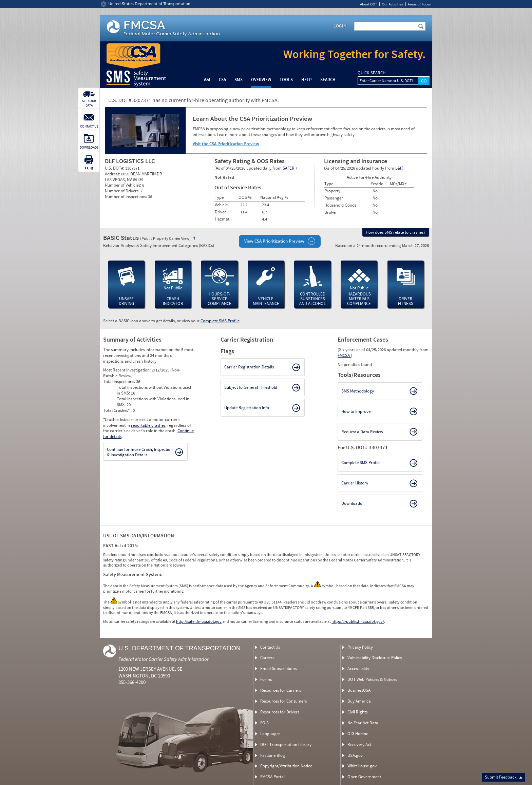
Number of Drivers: (123, 191)
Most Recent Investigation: (127, 370)
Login (340, 26)
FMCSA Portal (272, 777)
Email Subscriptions (278, 668)
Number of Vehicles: (123, 185)
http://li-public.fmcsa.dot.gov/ (358, 621)
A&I (207, 80)
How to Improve (356, 411)
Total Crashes (117, 410)
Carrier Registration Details (249, 367)
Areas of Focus (419, 4)
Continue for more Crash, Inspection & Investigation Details (140, 452)
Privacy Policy (360, 647)
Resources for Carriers (281, 690)
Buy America (359, 701)
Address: (113, 174)
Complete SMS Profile (220, 321)
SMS (239, 80)
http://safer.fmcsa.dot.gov (199, 621)
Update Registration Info (247, 408)
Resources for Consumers (283, 701)
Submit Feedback (504, 777)
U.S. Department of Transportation (179, 648)
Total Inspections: (120, 381)
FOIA (264, 723)
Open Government (364, 777)
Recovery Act (359, 744)
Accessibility (358, 668)
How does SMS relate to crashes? (396, 232)
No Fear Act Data (363, 723)
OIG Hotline (358, 734)
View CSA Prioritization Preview (274, 241)
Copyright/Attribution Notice (286, 766)
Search (328, 80)
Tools (286, 80)
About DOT (369, 4)
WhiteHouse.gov (362, 766)
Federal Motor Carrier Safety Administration (164, 659)
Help (307, 80)
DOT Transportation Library (286, 744)
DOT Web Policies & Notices (372, 679)
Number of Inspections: (126, 197)
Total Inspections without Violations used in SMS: (154, 390)
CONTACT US (89, 126)
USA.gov (355, 755)
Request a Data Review (362, 432)
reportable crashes (148, 425)
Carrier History (355, 483)
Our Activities (392, 4)
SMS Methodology (358, 391)
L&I (399, 168)
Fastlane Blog (273, 755)
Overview (261, 80)
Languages (270, 734)
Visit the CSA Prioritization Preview (226, 144)
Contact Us (270, 647)
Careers (267, 658)
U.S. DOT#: (115, 168)
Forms (266, 679)
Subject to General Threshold (251, 387)
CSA (222, 80)
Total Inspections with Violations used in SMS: (153, 402)
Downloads (351, 503)
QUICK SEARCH (372, 73)
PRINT (89, 168)
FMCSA (344, 355)
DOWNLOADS (89, 147)
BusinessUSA (359, 690)
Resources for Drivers (280, 712)
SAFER (289, 168)
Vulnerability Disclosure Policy (375, 658)
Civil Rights (357, 712)
